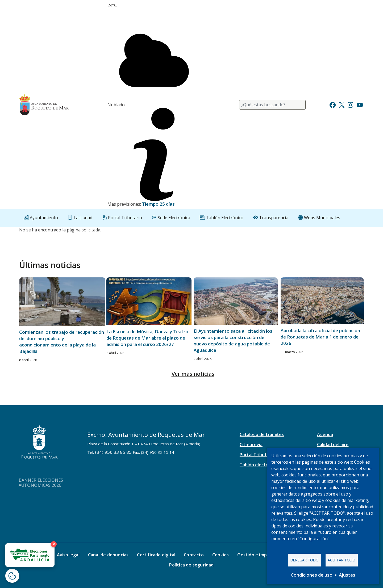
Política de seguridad (191, 565)
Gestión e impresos (258, 555)
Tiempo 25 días (158, 204)
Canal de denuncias (108, 555)
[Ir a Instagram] (350, 104)
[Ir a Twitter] (342, 104)
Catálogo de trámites (262, 434)
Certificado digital (156, 555)
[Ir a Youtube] (360, 104)
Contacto (194, 555)
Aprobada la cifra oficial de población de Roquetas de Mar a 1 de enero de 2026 (320, 337)
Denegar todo (305, 560)
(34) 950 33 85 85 (113, 452)
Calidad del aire (333, 445)
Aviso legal (68, 555)
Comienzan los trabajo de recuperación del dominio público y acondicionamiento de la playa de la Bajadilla (62, 342)
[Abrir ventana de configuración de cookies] (12, 576)
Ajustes (347, 575)
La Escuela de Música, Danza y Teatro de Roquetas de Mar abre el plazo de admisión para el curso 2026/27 (147, 338)
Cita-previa (251, 445)
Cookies (220, 555)
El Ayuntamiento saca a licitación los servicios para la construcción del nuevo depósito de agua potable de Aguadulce (233, 340)
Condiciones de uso (312, 575)
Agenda (325, 434)
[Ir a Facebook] (333, 104)
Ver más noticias (193, 374)
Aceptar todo (342, 560)
